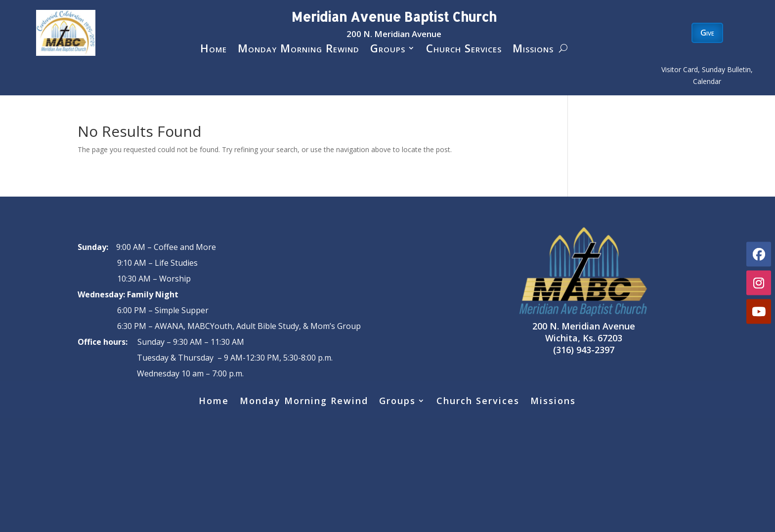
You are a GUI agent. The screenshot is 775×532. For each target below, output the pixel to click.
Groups (388, 50)
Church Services (464, 50)
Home (214, 50)
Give (707, 33)
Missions (533, 50)
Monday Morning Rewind (299, 50)
